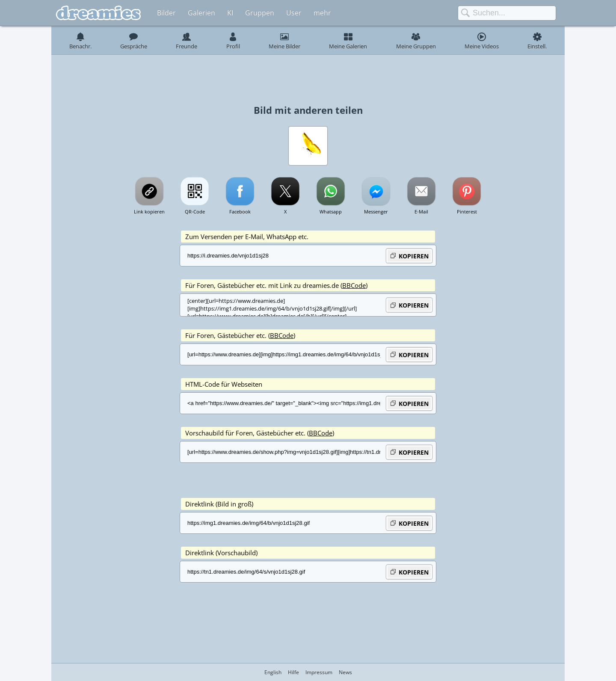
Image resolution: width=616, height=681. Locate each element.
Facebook (240, 212)
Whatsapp (331, 212)
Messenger (376, 212)
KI (230, 13)
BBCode (354, 285)
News (345, 672)
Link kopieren (149, 212)
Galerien (201, 13)
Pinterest (467, 212)
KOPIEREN (409, 256)
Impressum (319, 672)
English (273, 672)
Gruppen (260, 13)
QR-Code (195, 212)
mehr (322, 13)
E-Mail (421, 212)
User (294, 13)
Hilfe (293, 672)
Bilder (166, 13)
